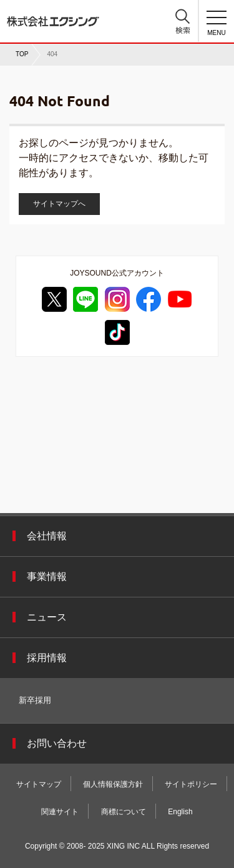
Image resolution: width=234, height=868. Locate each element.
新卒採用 (35, 700)
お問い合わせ (57, 743)
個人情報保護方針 (113, 784)
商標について (124, 812)
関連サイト (60, 812)
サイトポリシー (191, 784)
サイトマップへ (59, 204)
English (180, 812)
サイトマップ (39, 784)
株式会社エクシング (53, 17)
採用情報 (47, 658)
